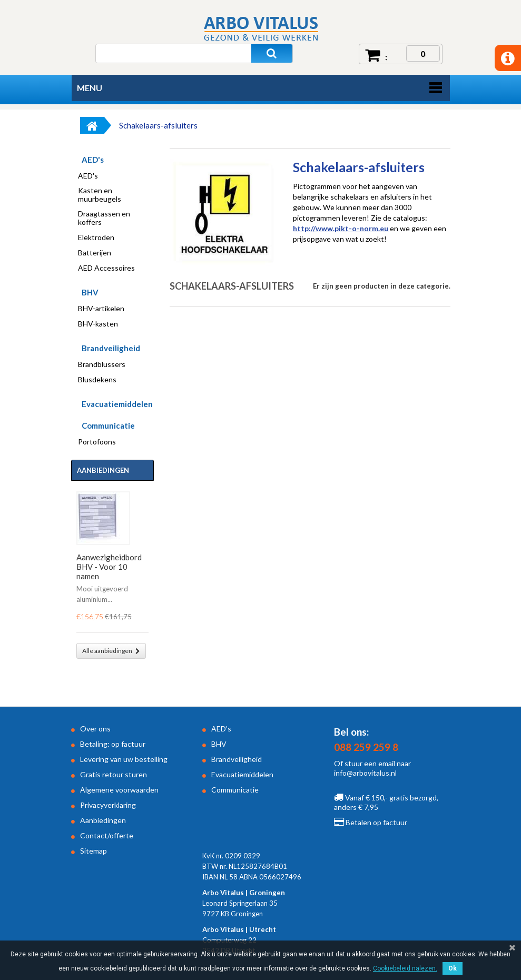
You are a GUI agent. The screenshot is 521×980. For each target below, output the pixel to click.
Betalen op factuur (371, 822)
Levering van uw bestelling (124, 759)
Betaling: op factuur (113, 744)
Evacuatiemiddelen (117, 404)
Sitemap (94, 851)
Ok (453, 968)
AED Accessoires (106, 268)
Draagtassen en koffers (104, 218)
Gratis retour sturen (114, 774)
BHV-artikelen (101, 309)
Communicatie (108, 425)
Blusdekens (97, 380)
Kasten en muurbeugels (100, 195)
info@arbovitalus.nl (365, 773)
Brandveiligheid (111, 348)
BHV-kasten (98, 324)
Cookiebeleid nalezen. (405, 968)
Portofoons (97, 442)
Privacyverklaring (108, 805)
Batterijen (95, 253)
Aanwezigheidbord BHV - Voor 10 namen (109, 567)
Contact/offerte (107, 835)
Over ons (95, 729)
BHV (90, 292)
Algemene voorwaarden (119, 790)
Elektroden (96, 237)
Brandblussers (102, 364)
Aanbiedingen (103, 470)
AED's (93, 160)
